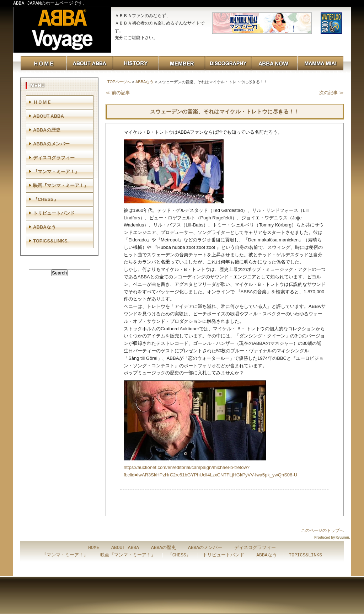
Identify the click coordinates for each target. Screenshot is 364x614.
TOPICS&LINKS (305, 555)
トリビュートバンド (54, 213)
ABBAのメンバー (51, 144)
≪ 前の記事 (118, 93)
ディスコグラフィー (54, 158)
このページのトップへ (322, 530)
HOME (94, 548)
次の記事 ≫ (331, 93)
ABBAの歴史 (47, 130)
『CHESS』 (46, 199)
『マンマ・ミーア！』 (56, 172)
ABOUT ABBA (49, 116)
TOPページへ (119, 82)
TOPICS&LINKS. (51, 241)
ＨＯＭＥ (42, 102)
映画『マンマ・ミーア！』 (61, 185)
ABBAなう (144, 82)
